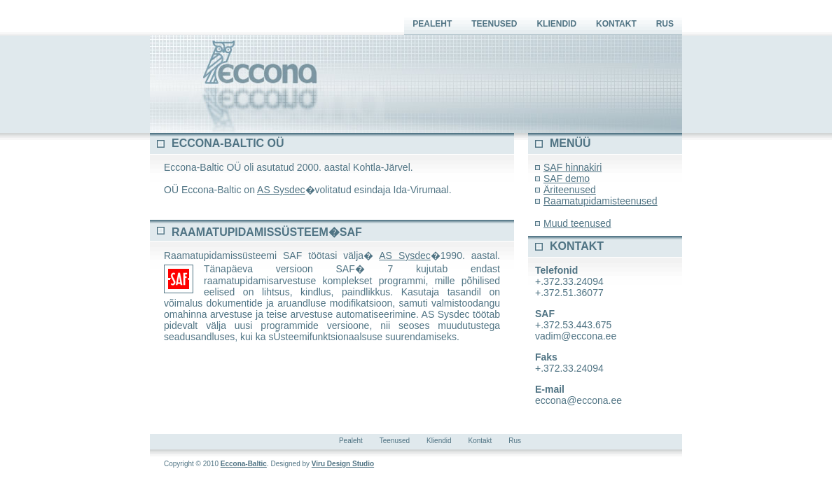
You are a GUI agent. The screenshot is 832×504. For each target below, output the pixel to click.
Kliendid (556, 24)
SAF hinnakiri (573, 167)
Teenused (494, 24)
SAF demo (567, 178)
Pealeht (432, 24)
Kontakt (616, 24)
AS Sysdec (281, 190)
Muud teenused (577, 223)
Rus (665, 24)
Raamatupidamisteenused (601, 201)
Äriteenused (570, 190)
